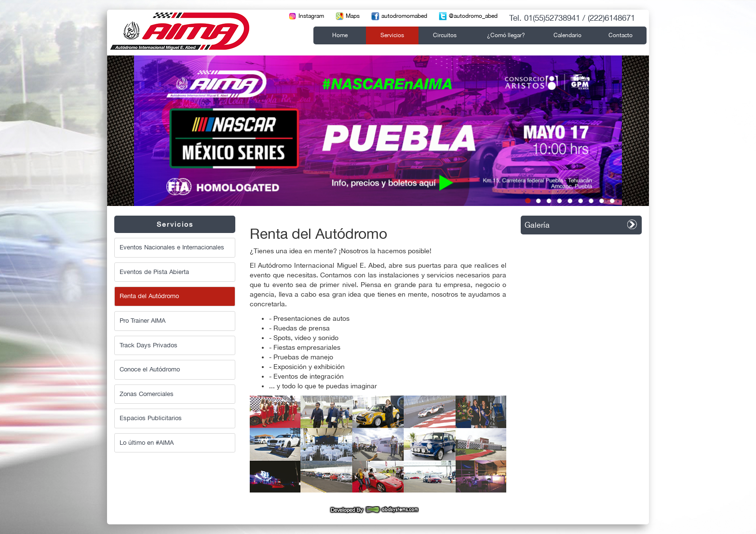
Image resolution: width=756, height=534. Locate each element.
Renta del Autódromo (149, 296)
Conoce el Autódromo (150, 369)
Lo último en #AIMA (147, 443)
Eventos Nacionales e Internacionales (172, 247)
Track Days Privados (148, 345)
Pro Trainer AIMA (142, 321)
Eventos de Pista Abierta (154, 272)
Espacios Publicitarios (151, 418)
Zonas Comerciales (147, 394)
